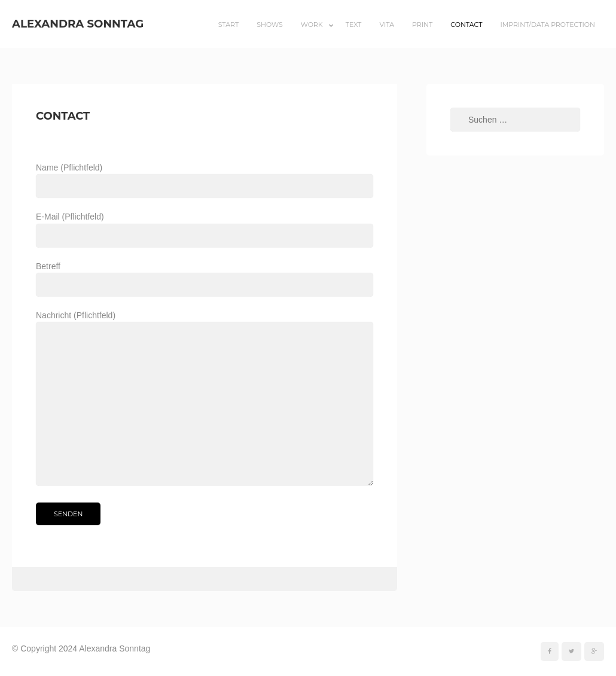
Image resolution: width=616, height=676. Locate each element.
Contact (466, 25)
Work (312, 25)
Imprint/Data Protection (548, 25)
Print (422, 25)
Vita (387, 25)
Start (229, 25)
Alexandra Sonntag (78, 24)
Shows (269, 25)
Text (354, 25)
